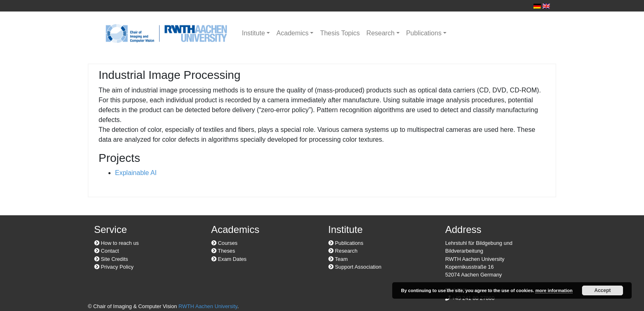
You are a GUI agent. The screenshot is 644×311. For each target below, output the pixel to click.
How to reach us (116, 243)
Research (380, 33)
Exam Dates (229, 259)
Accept (603, 290)
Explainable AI (136, 173)
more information (554, 290)
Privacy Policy (114, 267)
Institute (253, 33)
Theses (223, 251)
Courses (224, 243)
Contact (107, 251)
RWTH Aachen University (208, 306)
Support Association (355, 267)
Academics (292, 33)
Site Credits (111, 259)
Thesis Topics (340, 33)
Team (338, 259)
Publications (424, 33)
